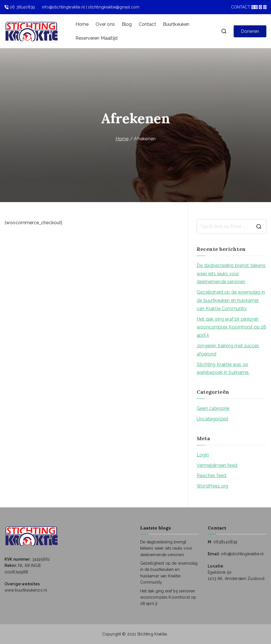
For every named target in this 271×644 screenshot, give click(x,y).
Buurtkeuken (176, 24)
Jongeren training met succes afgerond (228, 350)
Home (82, 24)
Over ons (105, 24)
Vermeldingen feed (217, 465)
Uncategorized (212, 419)
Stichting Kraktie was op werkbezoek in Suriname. (223, 368)
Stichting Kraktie (152, 634)
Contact (147, 24)
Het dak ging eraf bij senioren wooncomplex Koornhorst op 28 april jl (231, 327)
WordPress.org (212, 486)
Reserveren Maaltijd (96, 38)
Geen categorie (213, 408)
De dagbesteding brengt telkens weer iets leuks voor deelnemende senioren (231, 274)
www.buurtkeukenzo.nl (26, 590)
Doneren (250, 31)
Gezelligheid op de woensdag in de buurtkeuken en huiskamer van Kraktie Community (231, 300)
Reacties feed (211, 475)
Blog (127, 24)
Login (203, 455)
